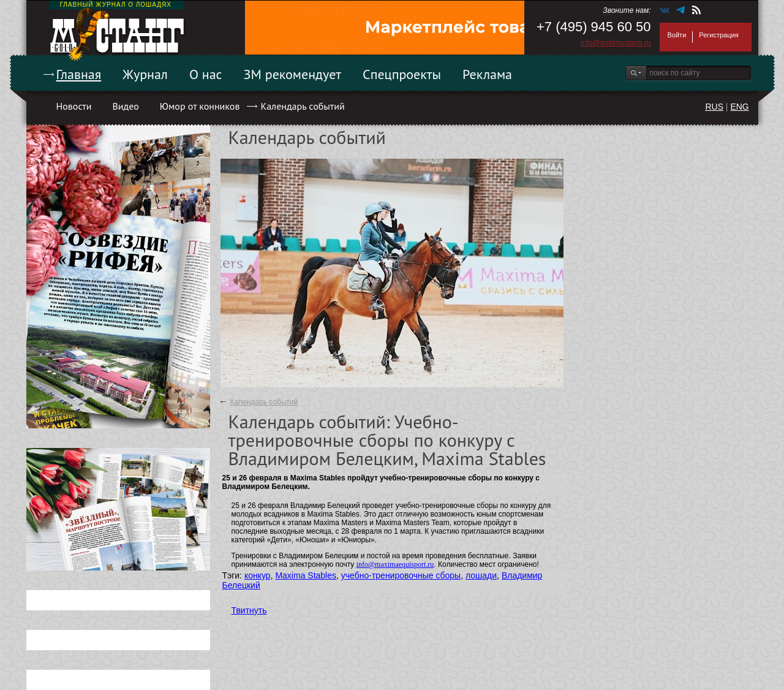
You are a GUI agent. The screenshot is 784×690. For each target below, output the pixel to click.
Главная (79, 74)
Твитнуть (249, 610)
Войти (677, 35)
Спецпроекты (402, 74)
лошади (481, 575)
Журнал (145, 74)
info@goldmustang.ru (616, 43)
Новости (74, 106)
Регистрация (718, 35)
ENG (739, 107)
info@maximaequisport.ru (395, 564)
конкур (258, 575)
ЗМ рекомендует (293, 74)
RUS (714, 107)
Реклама (487, 74)
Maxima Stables (306, 575)
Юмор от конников (200, 106)
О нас (206, 74)
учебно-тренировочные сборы (401, 575)
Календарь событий (302, 106)
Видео (125, 106)
